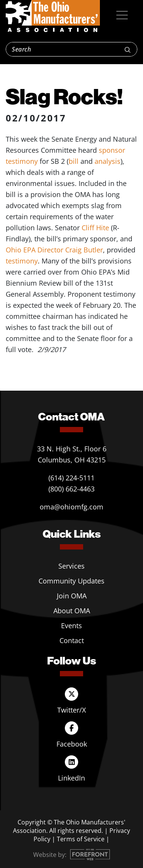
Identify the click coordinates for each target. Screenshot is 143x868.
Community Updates (71, 581)
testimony (22, 261)
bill (74, 161)
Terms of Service (81, 839)
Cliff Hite (95, 228)
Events (71, 626)
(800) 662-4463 (71, 489)
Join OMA (72, 596)
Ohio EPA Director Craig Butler (54, 250)
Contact (72, 640)
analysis (108, 161)
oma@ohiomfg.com (71, 507)
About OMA (72, 611)
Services (71, 566)
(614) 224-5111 (71, 478)
